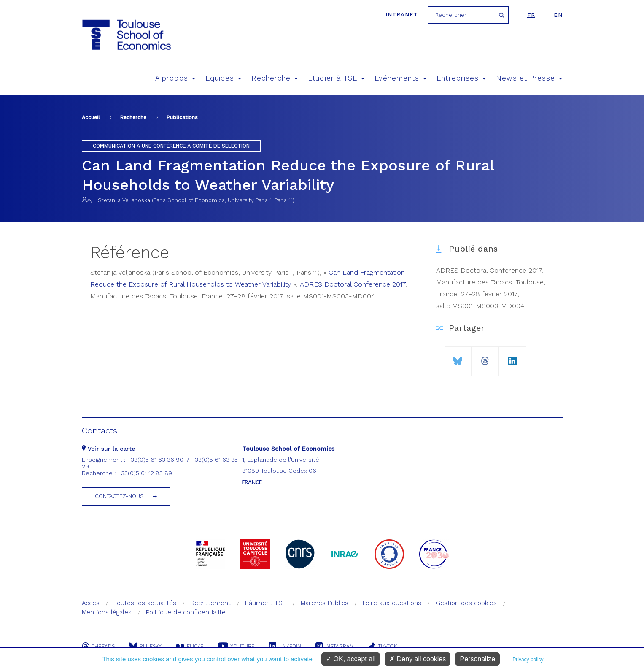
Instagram (335, 646)
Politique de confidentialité (186, 612)
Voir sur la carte (108, 449)
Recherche (275, 78)
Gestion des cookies (466, 603)
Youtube (236, 646)
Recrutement (211, 603)
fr (531, 15)
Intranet (402, 15)
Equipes (224, 78)
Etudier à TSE (336, 78)
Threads (98, 646)
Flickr (190, 646)
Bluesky (145, 646)
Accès (91, 603)
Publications (182, 117)
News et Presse (529, 78)
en (558, 15)
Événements (400, 78)
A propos (175, 78)
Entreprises (461, 78)
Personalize (477, 659)
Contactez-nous (119, 496)
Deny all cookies (418, 659)
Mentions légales (107, 612)
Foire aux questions (392, 603)
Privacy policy (528, 660)
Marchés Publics (325, 603)
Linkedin (285, 646)
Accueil (91, 117)
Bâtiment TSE (266, 603)
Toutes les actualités (145, 603)
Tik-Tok (383, 646)
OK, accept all (351, 659)
